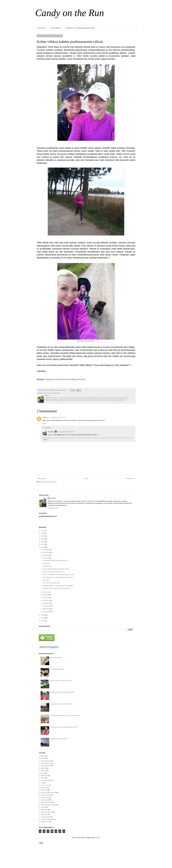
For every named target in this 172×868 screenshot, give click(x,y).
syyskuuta (46, 558)
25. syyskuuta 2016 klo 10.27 (66, 432)
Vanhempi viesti (130, 478)
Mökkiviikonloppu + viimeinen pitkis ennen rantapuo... (58, 586)
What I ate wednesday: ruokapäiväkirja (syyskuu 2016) (58, 574)
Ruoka (42, 773)
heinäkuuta (46, 595)
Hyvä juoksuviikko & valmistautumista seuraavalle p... (58, 577)
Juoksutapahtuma (46, 761)
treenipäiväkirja (45, 817)
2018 (43, 542)
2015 (43, 615)
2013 (43, 621)
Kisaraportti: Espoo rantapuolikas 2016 (54, 572)
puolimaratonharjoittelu (54, 393)
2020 (43, 536)
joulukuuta (46, 550)
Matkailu (43, 771)
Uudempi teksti (42, 478)
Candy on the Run (70, 13)
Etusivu (42, 28)
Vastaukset (48, 428)
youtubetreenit (45, 822)
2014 (43, 618)
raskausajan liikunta (46, 812)
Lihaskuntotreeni (45, 766)
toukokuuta (46, 600)
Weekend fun (46, 563)
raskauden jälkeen (46, 802)
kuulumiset (44, 790)
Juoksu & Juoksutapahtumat (80, 28)
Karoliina (56, 28)
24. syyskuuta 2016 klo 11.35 (58, 417)
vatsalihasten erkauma (47, 819)
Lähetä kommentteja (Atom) (49, 482)
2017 (43, 544)
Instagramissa (51, 379)
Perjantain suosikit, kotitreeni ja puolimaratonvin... (57, 588)
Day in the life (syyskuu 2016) (51, 583)
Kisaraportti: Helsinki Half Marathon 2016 (63, 692)
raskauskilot (44, 814)
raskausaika (44, 810)
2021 (43, 533)
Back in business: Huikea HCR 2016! (61, 681)
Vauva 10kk (46, 580)
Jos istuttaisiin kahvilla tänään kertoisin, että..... (56, 560)
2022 (43, 530)
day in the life (45, 785)
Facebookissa (65, 379)
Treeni (42, 778)
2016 (43, 547)
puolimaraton (44, 800)
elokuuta (45, 592)
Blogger (97, 838)
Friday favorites (47, 566)
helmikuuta (46, 609)
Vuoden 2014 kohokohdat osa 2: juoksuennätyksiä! (65, 715)
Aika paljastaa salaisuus (57, 669)
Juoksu (46, 393)
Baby (42, 756)
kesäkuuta (46, 598)
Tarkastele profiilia (53, 508)
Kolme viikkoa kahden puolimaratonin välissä (56, 569)
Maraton (43, 768)
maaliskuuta (46, 606)
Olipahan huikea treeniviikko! (59, 739)
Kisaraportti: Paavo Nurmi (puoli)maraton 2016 (64, 727)
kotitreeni (43, 788)
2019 (43, 539)
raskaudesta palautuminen (48, 805)
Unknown (45, 417)
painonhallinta (45, 797)
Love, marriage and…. (57, 657)
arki (42, 783)
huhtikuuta (46, 603)
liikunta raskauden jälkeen (48, 793)
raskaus (43, 807)
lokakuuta (46, 555)
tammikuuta (46, 611)
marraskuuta (46, 552)
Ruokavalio (44, 775)
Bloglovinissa (78, 379)
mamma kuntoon (45, 795)
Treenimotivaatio (46, 780)
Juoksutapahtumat (46, 763)
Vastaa (44, 423)
